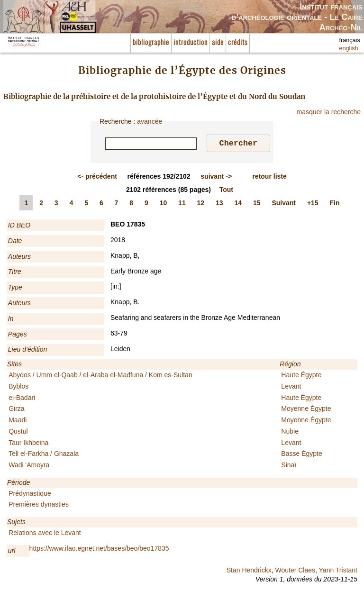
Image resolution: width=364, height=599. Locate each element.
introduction (191, 43)
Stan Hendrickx (249, 572)
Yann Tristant (338, 572)
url (12, 552)
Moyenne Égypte (306, 410)
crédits (238, 43)
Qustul (18, 433)
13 (219, 204)
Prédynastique (30, 495)
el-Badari (22, 399)
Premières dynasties (39, 506)
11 (182, 204)
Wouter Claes (295, 572)
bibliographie (151, 43)
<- (97, 178)
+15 (313, 204)
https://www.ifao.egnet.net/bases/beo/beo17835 (99, 550)
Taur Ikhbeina (28, 444)
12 (201, 204)
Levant (291, 388)
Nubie (290, 433)
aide (218, 43)
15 (257, 204)
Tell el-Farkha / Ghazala (44, 455)
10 (164, 204)
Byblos (18, 388)
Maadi (18, 421)
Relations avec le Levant (45, 534)
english (349, 48)
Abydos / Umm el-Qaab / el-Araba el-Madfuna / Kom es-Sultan (100, 376)
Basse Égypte (301, 455)
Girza (16, 410)
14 (238, 204)
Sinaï (289, 466)
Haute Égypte (301, 376)
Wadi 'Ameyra (29, 466)
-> (216, 178)
